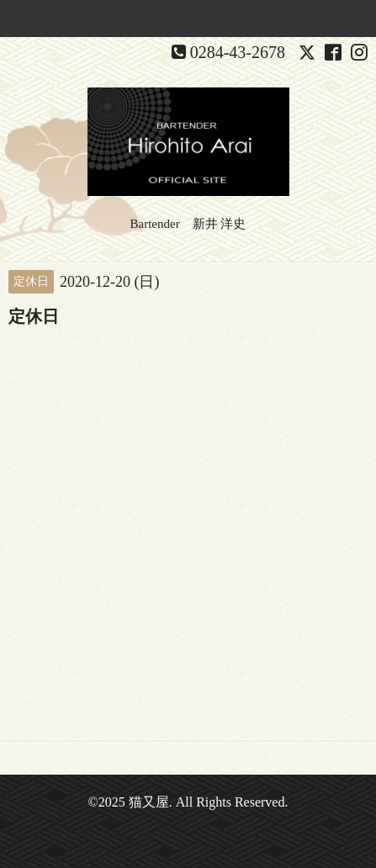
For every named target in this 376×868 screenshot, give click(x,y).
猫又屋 (149, 802)
